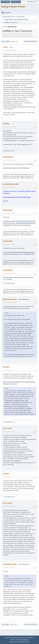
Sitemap (28, 642)
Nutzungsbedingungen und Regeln (17, 638)
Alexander (9, 157)
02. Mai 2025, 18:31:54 (9, 506)
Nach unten (6, 42)
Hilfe (6, 638)
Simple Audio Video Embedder (17, 642)
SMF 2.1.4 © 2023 (15, 640)
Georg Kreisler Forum (13, 7)
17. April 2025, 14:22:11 (9, 370)
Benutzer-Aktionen (31, 42)
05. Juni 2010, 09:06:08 (9, 187)
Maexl (26, 20)
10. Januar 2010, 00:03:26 (10, 50)
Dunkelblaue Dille (12, 184)
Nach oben (5, 625)
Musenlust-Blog (10, 307)
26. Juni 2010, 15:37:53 (9, 213)
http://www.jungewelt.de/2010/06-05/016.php (17, 197)
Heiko (7, 124)
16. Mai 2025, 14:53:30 (9, 567)
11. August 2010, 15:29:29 (10, 273)
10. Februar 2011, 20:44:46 (10, 302)
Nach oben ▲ (30, 638)
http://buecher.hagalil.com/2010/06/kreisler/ (16, 168)
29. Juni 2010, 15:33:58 (9, 244)
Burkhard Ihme (11, 299)
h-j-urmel (8, 428)
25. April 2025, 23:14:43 (9, 431)
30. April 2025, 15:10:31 (9, 477)
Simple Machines (24, 640)
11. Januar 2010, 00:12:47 (10, 127)
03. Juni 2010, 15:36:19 (9, 160)
